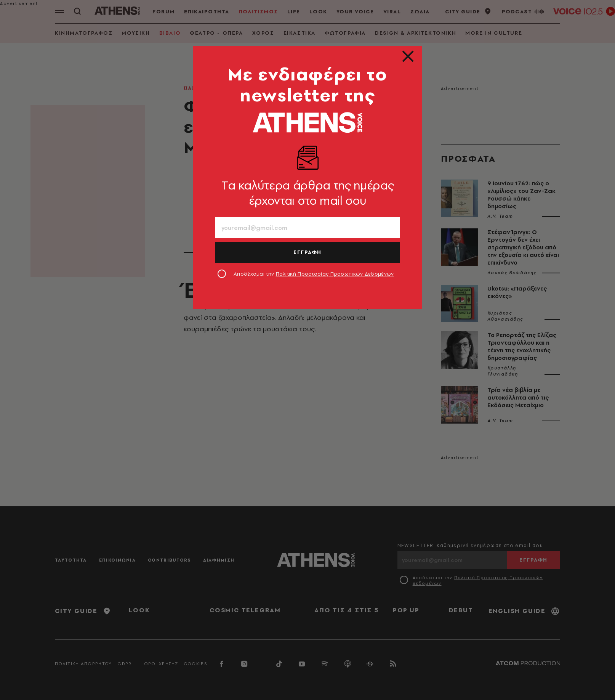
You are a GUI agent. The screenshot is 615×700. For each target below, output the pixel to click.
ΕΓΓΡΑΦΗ (307, 252)
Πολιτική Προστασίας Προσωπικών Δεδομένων (335, 274)
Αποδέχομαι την (314, 274)
